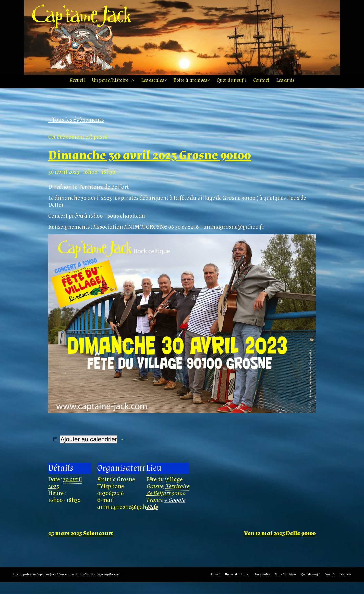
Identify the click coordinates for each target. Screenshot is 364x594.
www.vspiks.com (108, 586)
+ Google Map (166, 515)
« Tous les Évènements (76, 132)
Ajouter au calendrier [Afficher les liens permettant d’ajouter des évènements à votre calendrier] (89, 451)
